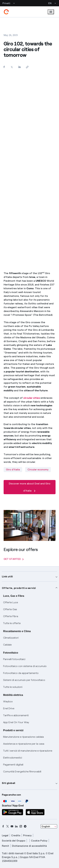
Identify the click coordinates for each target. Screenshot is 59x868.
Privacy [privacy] (27, 835)
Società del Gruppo (14, 841)
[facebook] (3, 826)
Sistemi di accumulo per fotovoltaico (24, 680)
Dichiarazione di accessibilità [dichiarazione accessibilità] (29, 846)
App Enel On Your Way (16, 722)
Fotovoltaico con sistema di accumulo (25, 666)
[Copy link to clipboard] (27, 67)
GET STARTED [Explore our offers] (14, 559)
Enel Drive (9, 708)
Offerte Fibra (11, 616)
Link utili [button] (7, 576)
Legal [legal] (5, 835)
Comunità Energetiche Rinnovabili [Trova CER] (22, 772)
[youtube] (12, 826)
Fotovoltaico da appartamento (21, 673)
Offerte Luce (11, 602)
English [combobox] (46, 826)
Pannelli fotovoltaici (14, 659)
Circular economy (38, 470)
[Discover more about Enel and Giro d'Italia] (30, 493)
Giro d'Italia (13, 470)
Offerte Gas (10, 609)
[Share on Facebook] (4, 67)
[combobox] (49, 826)
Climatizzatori (11, 638)
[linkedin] (16, 826)
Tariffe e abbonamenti (16, 715)
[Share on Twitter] (12, 67)
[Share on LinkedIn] (20, 67)
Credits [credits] (16, 835)
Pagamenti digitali (13, 765)
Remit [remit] (6, 846)
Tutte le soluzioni (13, 687)
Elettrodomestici (13, 758)
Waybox (8, 701)
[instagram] (21, 826)
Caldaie (7, 645)
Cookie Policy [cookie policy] (39, 841)
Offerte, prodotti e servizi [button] (19, 588)
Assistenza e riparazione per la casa (24, 744)
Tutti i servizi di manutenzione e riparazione (28, 751)
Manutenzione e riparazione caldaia (23, 737)
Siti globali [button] (9, 783)
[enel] (6, 12)
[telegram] (25, 826)
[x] (8, 826)
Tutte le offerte (12, 623)
